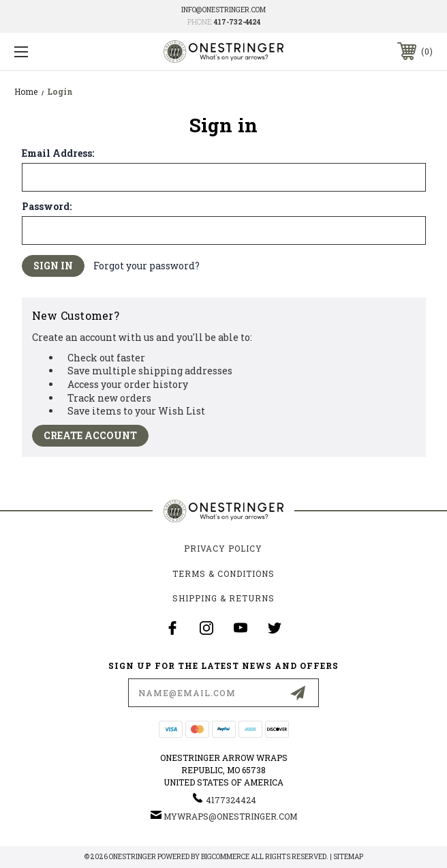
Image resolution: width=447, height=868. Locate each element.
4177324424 (231, 800)
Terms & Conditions (223, 573)
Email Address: (58, 153)
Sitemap (348, 857)
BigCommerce (225, 857)
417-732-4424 (237, 22)
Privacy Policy (223, 548)
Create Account (90, 435)
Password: (47, 207)
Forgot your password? (147, 266)
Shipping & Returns (223, 598)
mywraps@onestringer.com (230, 816)
